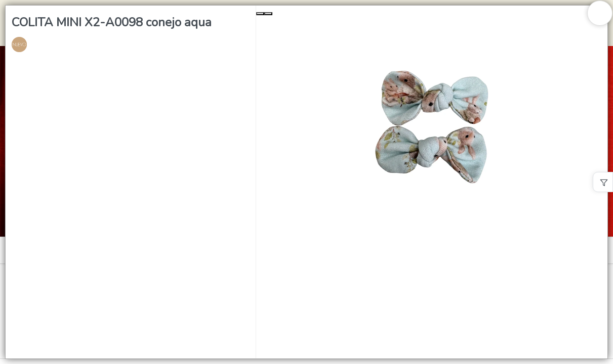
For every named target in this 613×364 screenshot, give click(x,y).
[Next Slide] (268, 14)
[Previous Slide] (260, 14)
